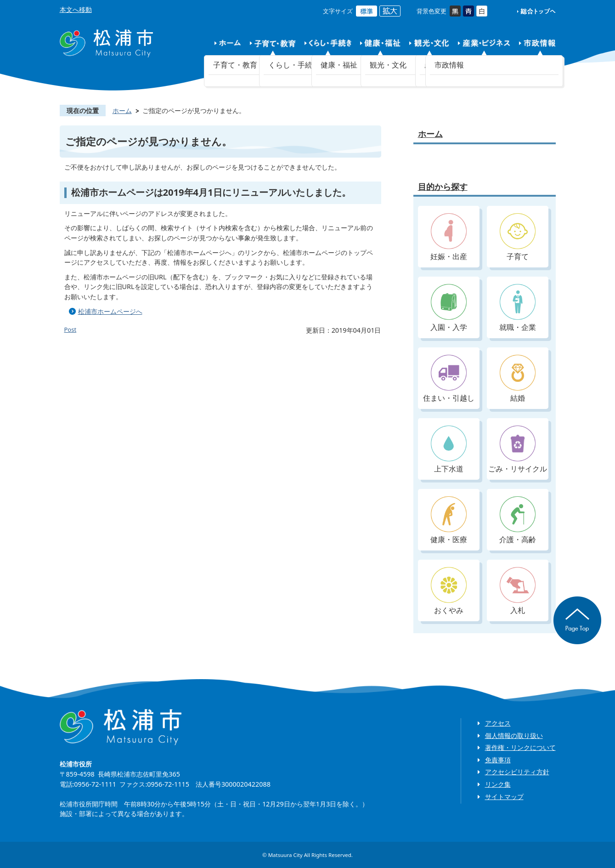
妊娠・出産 (449, 237)
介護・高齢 (518, 520)
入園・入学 (449, 308)
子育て (518, 237)
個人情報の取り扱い (514, 735)
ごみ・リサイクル (518, 450)
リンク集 (498, 784)
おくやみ (449, 591)
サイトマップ (504, 797)
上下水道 (449, 450)
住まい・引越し (449, 379)
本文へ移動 (76, 9)
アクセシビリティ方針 (517, 772)
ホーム (122, 111)
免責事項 (498, 760)
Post (71, 329)
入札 (518, 591)
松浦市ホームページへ (110, 311)
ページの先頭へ (577, 620)
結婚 (518, 379)
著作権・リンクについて (520, 747)
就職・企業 (518, 308)
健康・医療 (449, 520)
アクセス (498, 723)
